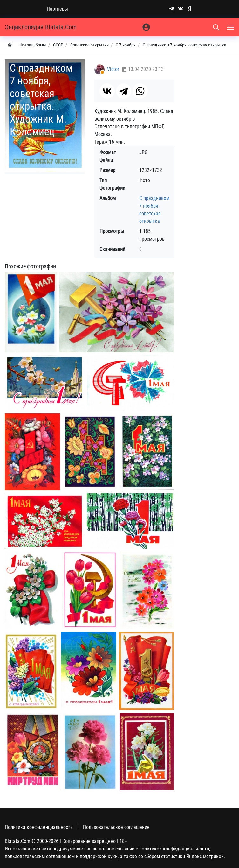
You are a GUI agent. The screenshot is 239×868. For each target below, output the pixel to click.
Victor (113, 69)
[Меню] (231, 27)
